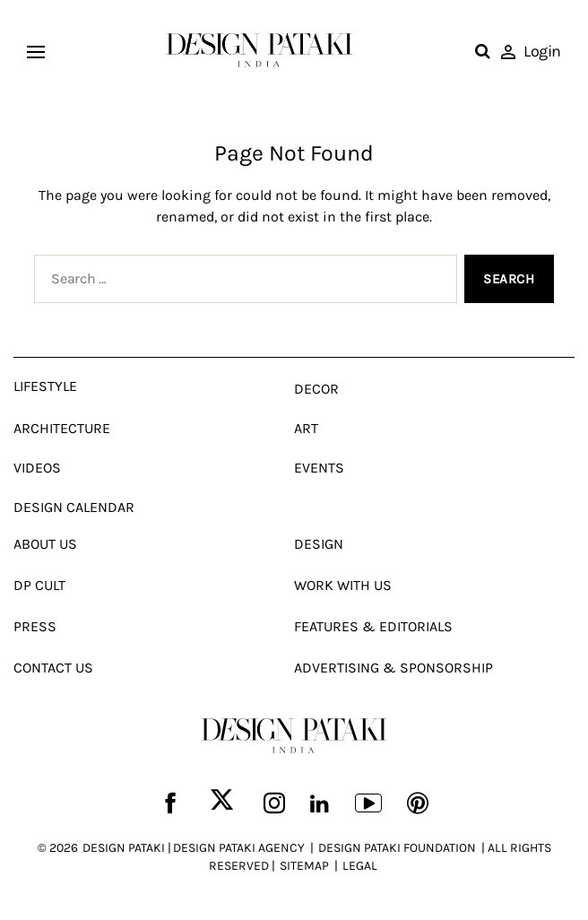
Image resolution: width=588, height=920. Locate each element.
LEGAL (360, 866)
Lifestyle (45, 386)
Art (306, 428)
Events (319, 468)
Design (319, 544)
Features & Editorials (373, 626)
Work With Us (343, 585)
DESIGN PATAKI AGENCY (239, 848)
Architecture (62, 428)
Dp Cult (39, 585)
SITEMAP (304, 866)
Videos (37, 468)
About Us (45, 544)
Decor (316, 389)
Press (35, 626)
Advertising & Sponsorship (393, 668)
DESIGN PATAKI (124, 848)
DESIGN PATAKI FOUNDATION (397, 848)
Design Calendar (74, 507)
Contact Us (53, 668)
